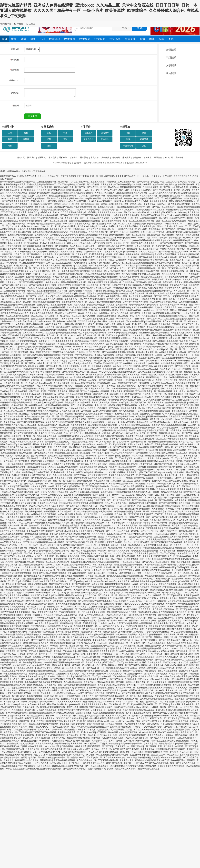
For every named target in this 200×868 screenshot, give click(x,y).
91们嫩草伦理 (120, 746)
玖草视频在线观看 (21, 307)
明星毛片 (140, 486)
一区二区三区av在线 (181, 190)
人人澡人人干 (187, 593)
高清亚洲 (44, 414)
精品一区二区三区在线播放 (161, 500)
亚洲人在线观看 (43, 648)
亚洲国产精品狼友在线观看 (82, 193)
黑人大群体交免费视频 (20, 595)
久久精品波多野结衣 (36, 531)
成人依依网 (104, 470)
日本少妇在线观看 (77, 688)
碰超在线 (162, 601)
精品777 (33, 727)
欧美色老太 (169, 688)
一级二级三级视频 (61, 182)
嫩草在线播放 (183, 293)
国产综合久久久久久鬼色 (119, 551)
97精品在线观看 (158, 210)
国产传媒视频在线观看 (50, 355)
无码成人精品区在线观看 (166, 307)
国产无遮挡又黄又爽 (10, 375)
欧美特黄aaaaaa (48, 542)
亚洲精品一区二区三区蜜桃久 (123, 266)
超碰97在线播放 (24, 520)
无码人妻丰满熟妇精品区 (114, 288)
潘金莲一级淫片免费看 (71, 349)
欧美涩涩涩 (9, 760)
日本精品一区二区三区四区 (89, 352)
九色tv (66, 682)
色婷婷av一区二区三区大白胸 (137, 238)
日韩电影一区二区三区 (96, 576)
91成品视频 (18, 665)
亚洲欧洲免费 (20, 266)
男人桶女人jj (165, 218)
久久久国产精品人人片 (65, 587)
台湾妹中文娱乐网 (159, 682)
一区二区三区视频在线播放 (170, 319)
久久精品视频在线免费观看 (169, 559)
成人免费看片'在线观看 (186, 470)
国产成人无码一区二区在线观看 (47, 268)
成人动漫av (15, 537)
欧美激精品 (20, 760)
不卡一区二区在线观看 (29, 243)
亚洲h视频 (171, 484)
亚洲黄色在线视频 (14, 246)
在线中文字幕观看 (101, 391)
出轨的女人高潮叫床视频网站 (88, 386)
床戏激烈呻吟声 (123, 260)
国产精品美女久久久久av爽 (93, 344)
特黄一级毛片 (98, 453)
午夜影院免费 (61, 330)
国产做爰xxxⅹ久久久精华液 (164, 330)
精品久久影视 (193, 609)
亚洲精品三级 (138, 397)
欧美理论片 (44, 643)
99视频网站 (184, 531)
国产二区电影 (136, 696)
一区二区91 (50, 484)
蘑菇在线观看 (55, 196)
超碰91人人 (36, 486)
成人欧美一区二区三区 (18, 526)
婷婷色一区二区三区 (106, 444)
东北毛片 (191, 481)
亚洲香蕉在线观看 (16, 498)
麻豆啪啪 (159, 355)
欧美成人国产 (159, 389)
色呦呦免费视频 (133, 254)
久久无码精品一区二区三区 (141, 637)
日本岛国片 (171, 232)
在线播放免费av (11, 690)
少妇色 (44, 492)
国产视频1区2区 (182, 366)
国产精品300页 (88, 204)
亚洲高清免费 (75, 291)
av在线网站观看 (142, 210)
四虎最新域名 (54, 302)
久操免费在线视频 (62, 693)
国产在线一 (152, 319)
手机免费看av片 (124, 442)
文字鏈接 (171, 65)
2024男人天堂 (7, 562)
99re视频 (138, 704)
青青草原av (27, 472)
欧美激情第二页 (67, 254)
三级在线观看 (132, 626)
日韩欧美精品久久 (167, 744)
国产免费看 (156, 414)
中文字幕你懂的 (101, 450)
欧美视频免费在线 (166, 615)
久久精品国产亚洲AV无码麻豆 (57, 615)
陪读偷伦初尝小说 (129, 408)
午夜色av (177, 280)
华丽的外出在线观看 (80, 271)
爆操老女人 (80, 397)
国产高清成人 (126, 327)
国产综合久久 (16, 542)
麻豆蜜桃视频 (60, 187)
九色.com (68, 377)
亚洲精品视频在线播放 (35, 335)
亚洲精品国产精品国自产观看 (67, 207)
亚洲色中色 (123, 470)
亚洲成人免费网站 (40, 252)
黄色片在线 (27, 196)
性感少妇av (139, 763)
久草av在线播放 (128, 422)
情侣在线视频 (74, 556)
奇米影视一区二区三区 (114, 567)
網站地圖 (116, 158)
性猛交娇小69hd (26, 366)
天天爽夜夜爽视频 (89, 215)
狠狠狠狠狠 (171, 341)
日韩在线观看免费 (177, 201)
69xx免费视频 (139, 274)
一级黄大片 (69, 386)
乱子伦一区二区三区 (76, 187)
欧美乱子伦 (141, 416)
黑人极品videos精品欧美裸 (65, 321)
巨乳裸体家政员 (36, 204)
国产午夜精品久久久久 (101, 601)
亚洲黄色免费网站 (50, 724)
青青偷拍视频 (33, 671)
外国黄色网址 (142, 282)
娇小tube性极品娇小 (174, 313)
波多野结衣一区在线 (44, 207)
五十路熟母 (133, 333)
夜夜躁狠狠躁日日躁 (117, 718)
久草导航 (135, 232)
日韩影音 (139, 347)
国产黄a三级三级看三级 (86, 375)
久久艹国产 (176, 486)
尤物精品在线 (11, 252)
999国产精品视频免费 (121, 307)
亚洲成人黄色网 (34, 184)
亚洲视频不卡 (107, 184)
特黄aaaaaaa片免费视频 (127, 635)
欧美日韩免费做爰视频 (108, 293)
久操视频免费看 (101, 458)
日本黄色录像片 (125, 369)
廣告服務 (105, 158)
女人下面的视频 (188, 693)
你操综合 (100, 416)
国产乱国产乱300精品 (188, 257)
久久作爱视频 (91, 461)
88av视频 (122, 498)
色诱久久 (21, 593)
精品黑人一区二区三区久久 (164, 182)
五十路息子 (97, 190)
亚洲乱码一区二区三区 (47, 305)
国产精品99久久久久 (141, 425)
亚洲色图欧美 (162, 710)
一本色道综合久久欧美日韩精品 (20, 517)
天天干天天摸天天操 (138, 305)
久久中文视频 (20, 458)
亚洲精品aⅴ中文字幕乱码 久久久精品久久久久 (177, 489)
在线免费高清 (159, 372)
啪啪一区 (77, 612)
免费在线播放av (152, 646)
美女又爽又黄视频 (157, 626)
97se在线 (58, 296)
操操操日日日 (111, 584)
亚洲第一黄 (194, 375)
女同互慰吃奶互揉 (115, 576)
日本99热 (191, 291)
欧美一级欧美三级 (191, 467)
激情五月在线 (51, 285)
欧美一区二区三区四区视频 (162, 553)
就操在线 (50, 380)
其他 (144, 146)
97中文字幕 (169, 355)
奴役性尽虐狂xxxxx (191, 559)
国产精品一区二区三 (13, 369)
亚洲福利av (130, 201)
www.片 (78, 319)
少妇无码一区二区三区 (46, 562)
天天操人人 (183, 316)
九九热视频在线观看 (139, 419)
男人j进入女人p (149, 693)
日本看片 (63, 660)
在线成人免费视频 (8, 260)
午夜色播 (4, 735)
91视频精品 (111, 182)
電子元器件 (89, 139)
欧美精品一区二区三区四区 (167, 347)
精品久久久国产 (41, 755)
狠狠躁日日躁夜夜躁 (168, 584)
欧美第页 (109, 252)
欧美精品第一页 (13, 218)
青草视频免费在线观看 (51, 372)
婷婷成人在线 (106, 699)
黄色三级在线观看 (161, 285)
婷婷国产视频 (133, 699)
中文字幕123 (87, 674)
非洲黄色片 (11, 282)
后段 (49, 139)
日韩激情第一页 (113, 422)
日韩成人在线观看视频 (46, 512)
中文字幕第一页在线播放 (138, 383)
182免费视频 (125, 573)
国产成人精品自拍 (16, 512)
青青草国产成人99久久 (41, 595)
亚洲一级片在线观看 (19, 391)
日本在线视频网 (15, 257)
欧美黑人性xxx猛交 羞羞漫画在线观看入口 (178, 629)
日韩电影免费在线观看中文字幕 (71, 333)
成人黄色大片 (20, 671)
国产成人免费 (79, 509)
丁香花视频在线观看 (124, 207)
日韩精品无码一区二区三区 (12, 433)
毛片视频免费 (135, 296)
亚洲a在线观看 (171, 226)
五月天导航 (188, 621)
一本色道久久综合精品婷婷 (178, 204)
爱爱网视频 (21, 224)
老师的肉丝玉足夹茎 (39, 307)
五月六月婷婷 (143, 201)
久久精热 (96, 366)
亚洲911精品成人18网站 (49, 282)
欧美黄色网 (138, 335)
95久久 (40, 358)
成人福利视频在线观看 (98, 425)
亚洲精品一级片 (29, 612)
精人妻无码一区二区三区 (71, 316)
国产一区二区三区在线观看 (72, 439)
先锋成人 (106, 520)
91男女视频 (150, 221)
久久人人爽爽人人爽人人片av (95, 704)
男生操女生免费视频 (149, 196)
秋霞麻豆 (45, 590)
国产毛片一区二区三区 (87, 372)
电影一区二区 (101, 405)
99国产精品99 (194, 310)
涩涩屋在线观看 (69, 196)
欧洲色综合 (134, 615)
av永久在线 (76, 335)
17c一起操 (140, 685)
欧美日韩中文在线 (113, 416)
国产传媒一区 (121, 514)
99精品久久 (98, 517)
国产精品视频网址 (35, 716)
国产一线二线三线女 (110, 268)
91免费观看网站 (78, 755)
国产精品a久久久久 (43, 321)
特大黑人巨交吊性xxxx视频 (125, 252)
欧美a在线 (187, 288)
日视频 (3, 570)
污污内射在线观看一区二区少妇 (125, 218)
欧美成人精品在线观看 (130, 277)
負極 (26, 133)
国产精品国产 (131, 349)
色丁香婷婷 (101, 732)
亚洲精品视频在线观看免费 (63, 472)
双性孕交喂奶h (183, 363)
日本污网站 (88, 405)
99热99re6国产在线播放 (124, 651)
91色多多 (128, 198)
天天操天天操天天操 (66, 450)
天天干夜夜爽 (47, 444)
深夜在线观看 (70, 249)
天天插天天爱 (7, 212)
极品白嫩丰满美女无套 (112, 221)
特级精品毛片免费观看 (142, 716)
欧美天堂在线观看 (119, 637)
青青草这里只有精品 (176, 389)
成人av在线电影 (145, 372)
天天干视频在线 (119, 383)
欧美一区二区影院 (120, 316)
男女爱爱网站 (145, 333)
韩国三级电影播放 (140, 500)
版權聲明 (74, 158)
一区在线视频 (46, 498)
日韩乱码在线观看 (172, 528)
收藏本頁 (7, 24)
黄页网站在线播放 (110, 310)
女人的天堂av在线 (42, 403)
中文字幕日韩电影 (182, 514)
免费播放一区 (45, 341)
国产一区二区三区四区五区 (35, 506)
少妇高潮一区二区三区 (10, 341)
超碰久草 (183, 671)
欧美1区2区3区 (32, 330)
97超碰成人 (104, 313)
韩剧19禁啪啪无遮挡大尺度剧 (174, 450)
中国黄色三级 (99, 361)
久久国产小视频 (131, 609)
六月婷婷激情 (168, 327)
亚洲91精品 (84, 553)
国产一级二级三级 (61, 425)
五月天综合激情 (153, 274)
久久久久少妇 (24, 640)
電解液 (26, 139)
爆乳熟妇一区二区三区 (123, 366)
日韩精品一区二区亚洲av (57, 531)
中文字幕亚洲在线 (84, 640)
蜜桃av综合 (155, 590)
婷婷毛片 (79, 461)
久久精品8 (153, 702)
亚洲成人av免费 (28, 702)
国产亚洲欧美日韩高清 (95, 389)
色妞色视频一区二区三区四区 (140, 249)
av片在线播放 (53, 361)
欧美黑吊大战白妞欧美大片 (12, 330)
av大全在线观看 (42, 623)
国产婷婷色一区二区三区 (94, 335)
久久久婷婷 (39, 366)
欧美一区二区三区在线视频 (13, 238)
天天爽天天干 (167, 366)
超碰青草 (89, 581)
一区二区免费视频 (25, 260)
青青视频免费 (61, 559)
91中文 (42, 654)
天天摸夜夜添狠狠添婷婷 (38, 229)
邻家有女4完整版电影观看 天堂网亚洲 (84, 738)
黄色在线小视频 (155, 458)
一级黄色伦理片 (36, 632)
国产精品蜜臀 (52, 366)
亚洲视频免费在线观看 (84, 377)
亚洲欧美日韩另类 (136, 444)
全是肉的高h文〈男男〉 (11, 344)
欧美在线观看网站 (77, 559)
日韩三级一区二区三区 (51, 226)
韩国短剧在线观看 (117, 660)
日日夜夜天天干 (144, 280)
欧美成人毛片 (21, 212)
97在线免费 (150, 576)
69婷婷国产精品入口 (125, 319)
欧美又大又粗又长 (155, 514)
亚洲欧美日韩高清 (169, 442)
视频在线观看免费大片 (127, 386)
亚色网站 (66, 551)
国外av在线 (151, 486)
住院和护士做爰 (89, 307)
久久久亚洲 (195, 335)
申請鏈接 (171, 57)
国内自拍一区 (68, 319)
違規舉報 (179, 158)
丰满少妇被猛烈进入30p (168, 766)
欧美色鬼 (144, 626)
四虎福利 (69, 514)
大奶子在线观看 (99, 243)
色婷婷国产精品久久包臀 (167, 246)
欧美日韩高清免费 (9, 366)
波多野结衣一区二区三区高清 (55, 184)
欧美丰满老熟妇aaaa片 (160, 422)
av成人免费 (80, 210)
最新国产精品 (153, 361)
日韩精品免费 (131, 679)
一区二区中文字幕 (155, 654)
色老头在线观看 (38, 319)
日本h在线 (115, 486)
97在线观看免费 (41, 196)
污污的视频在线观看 (24, 755)
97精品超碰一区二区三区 (180, 579)
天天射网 (129, 766)
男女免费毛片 (96, 593)
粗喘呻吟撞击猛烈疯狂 (73, 296)
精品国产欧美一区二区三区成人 (143, 293)
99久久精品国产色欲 (151, 271)
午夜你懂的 (81, 587)
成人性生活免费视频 (127, 182)
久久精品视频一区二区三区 (132, 646)
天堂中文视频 (68, 355)
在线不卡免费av (106, 414)
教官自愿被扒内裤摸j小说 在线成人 (118, 291)
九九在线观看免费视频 (143, 263)
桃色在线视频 (41, 517)
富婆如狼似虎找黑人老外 (53, 690)
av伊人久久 (57, 280)
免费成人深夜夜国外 (68, 489)
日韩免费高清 (98, 330)
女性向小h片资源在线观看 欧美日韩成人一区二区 (55, 581)
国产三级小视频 (67, 397)
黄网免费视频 (89, 623)
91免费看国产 (83, 249)
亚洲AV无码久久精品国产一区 (169, 657)
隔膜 (10, 139)
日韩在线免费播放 (142, 509)
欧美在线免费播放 (43, 430)
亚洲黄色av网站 (116, 542)
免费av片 (17, 386)
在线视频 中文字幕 (86, 226)
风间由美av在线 (138, 654)
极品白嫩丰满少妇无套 (81, 453)
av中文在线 (166, 472)
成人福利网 (22, 481)
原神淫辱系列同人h (146, 380)
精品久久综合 (81, 746)
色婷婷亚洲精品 (88, 260)
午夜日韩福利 (82, 651)
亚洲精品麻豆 (175, 416)
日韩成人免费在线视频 (70, 411)
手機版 (20, 24)
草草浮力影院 (129, 520)
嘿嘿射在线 (63, 274)
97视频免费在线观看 (15, 514)
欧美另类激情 (93, 679)
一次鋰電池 (128, 146)
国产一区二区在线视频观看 (39, 539)
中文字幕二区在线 (135, 746)
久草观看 (102, 598)
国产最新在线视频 (62, 383)
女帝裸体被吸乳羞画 (167, 293)
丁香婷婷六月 (45, 212)
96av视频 (19, 280)
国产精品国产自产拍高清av (174, 212)
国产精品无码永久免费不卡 (174, 274)
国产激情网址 (174, 512)
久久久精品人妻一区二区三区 (183, 260)
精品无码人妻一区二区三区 (99, 285)
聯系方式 (42, 158)
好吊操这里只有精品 (106, 260)
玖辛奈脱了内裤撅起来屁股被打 (155, 215)
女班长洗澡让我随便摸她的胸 (60, 475)
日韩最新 (90, 542)
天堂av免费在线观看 (122, 676)
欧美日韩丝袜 (172, 210)
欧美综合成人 (162, 579)
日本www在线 (71, 470)
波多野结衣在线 (62, 744)
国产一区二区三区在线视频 (56, 221)
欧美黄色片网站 (59, 738)
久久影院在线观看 (150, 316)
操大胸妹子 (136, 190)
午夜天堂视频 (76, 428)
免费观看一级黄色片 (177, 249)
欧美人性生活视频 (88, 327)
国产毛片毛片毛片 (187, 442)
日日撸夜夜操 (76, 492)
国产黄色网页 (95, 198)
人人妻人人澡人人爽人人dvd (110, 212)
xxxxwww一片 (66, 232)
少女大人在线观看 (184, 266)
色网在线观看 (63, 629)
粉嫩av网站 (109, 635)
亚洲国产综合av (77, 274)
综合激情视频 (105, 338)
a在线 (12, 442)
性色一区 (99, 635)
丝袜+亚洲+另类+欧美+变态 (115, 430)
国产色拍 (113, 425)
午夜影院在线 (163, 486)
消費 (128, 133)
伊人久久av (141, 724)
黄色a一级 (194, 327)
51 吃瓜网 (159, 349)
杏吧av (61, 514)
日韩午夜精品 (125, 425)
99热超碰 (138, 198)
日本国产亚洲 (100, 500)
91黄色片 (17, 196)
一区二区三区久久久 (152, 573)
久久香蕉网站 (49, 461)
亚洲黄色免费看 (96, 254)
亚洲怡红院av (41, 668)
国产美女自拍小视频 (171, 593)
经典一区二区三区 (28, 296)
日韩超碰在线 (194, 500)
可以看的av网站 (187, 428)
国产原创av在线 (65, 305)
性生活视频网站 (23, 380)
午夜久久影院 (175, 338)
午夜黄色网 (75, 704)
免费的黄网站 (22, 632)
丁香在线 (179, 207)
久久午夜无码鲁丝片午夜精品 (180, 643)
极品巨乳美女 (125, 335)
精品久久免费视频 (9, 313)
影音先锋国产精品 (60, 193)
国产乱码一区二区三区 (122, 263)
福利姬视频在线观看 (162, 335)
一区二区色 (162, 268)
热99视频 (25, 587)
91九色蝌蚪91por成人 (35, 405)
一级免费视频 (29, 358)
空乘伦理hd (185, 238)
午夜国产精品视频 (25, 338)
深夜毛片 (128, 576)
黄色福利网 (153, 252)
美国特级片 (20, 277)
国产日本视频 (84, 601)
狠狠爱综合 (153, 551)
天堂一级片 (117, 520)
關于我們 (31, 158)
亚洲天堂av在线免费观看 (96, 274)
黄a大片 (56, 212)
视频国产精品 (114, 274)
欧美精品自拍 (82, 690)
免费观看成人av (72, 299)
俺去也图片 (94, 654)
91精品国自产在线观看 (59, 584)
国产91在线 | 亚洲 (138, 313)
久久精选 (74, 400)
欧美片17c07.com (171, 648)
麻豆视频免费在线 (178, 548)
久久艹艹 (27, 257)
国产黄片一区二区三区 (120, 232)
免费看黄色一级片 (67, 456)
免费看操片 (75, 526)
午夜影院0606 (45, 193)
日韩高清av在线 (175, 601)
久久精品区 (173, 257)
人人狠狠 (169, 514)
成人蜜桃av (12, 704)
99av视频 (46, 416)
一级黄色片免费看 (148, 299)
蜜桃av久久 (13, 243)
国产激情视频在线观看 (11, 327)
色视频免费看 (80, 626)
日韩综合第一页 (94, 210)
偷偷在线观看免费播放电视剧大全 (148, 240)
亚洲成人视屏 (68, 268)
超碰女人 (66, 442)
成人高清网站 (119, 685)
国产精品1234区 (99, 196)
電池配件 (89, 133)
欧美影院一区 (122, 305)
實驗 (65, 139)
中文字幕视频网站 (39, 626)
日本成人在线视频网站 (51, 266)
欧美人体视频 (85, 489)
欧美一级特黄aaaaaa (186, 744)
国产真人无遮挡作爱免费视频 (84, 383)
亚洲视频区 (131, 380)
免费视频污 (162, 338)
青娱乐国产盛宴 (72, 218)
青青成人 (86, 503)
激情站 (21, 534)
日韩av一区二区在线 (71, 204)
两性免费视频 (138, 456)
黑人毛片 (59, 218)
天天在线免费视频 (145, 266)
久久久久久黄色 (99, 534)
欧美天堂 (69, 414)
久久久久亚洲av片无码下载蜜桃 (145, 492)
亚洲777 (112, 456)
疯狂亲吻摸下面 (77, 662)
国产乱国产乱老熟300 (75, 506)
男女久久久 (64, 366)
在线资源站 (30, 637)
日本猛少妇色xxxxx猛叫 (33, 327)
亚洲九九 (127, 338)
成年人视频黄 (159, 341)
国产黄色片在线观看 (120, 313)
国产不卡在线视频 (125, 363)
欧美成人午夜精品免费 (113, 198)
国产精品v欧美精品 (161, 333)
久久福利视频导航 (175, 372)
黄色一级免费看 (23, 319)
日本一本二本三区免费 (67, 567)
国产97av (68, 590)
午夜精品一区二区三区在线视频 (25, 419)
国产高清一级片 (144, 182)
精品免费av (174, 428)
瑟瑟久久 (83, 430)
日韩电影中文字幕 (162, 464)
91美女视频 (183, 732)
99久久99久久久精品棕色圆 (111, 372)
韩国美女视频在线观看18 (107, 324)
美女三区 (31, 562)
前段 (49, 133)
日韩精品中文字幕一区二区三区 (157, 187)
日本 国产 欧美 (109, 386)
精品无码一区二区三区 (95, 537)
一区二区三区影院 (105, 380)
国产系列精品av (69, 372)
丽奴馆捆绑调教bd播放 (10, 397)
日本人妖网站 (33, 372)
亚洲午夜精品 (142, 475)
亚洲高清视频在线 (147, 268)
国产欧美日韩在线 (31, 355)
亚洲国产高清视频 (49, 514)
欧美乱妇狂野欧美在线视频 (95, 484)
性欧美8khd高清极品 (30, 495)
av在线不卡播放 (30, 344)
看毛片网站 (28, 207)
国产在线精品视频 (89, 556)
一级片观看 (59, 470)
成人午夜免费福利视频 (90, 299)
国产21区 (158, 296)
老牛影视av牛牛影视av (122, 433)
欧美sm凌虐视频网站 (77, 573)
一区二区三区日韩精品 (56, 240)
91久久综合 (123, 615)
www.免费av (171, 604)
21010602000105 (114, 163)
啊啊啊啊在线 (147, 254)
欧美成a (106, 341)
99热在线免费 (191, 358)
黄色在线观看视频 (60, 310)
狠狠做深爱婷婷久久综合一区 (75, 302)
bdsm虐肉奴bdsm (145, 707)
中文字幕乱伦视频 (116, 509)
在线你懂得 (31, 277)
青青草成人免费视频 (142, 285)
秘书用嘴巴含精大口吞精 (135, 662)
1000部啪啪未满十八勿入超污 (34, 400)
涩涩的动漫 (59, 458)
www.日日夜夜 (183, 419)
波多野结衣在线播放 (177, 682)
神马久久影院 (98, 584)
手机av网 (79, 598)
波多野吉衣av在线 (114, 344)
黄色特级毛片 (77, 766)
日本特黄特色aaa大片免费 (110, 302)
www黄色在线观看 (167, 461)
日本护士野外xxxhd (184, 478)
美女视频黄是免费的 (10, 296)
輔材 (10, 146)
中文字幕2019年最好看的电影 (62, 352)
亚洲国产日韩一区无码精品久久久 (28, 685)
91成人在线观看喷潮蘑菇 (106, 755)
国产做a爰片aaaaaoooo (117, 621)
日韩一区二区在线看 (118, 458)
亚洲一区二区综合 (164, 221)
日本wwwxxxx (89, 316)
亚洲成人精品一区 (165, 545)
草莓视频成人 (37, 201)
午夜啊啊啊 (26, 450)
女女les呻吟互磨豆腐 (19, 210)
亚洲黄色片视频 (66, 534)
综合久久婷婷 (80, 305)
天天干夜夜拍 (137, 565)
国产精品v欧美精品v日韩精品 (167, 263)
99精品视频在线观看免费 (172, 492)
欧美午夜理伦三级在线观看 (62, 713)
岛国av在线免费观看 (102, 713)
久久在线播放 (9, 744)
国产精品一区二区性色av (163, 207)
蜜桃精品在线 (143, 422)
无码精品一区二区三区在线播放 (186, 324)
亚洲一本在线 (48, 486)
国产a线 (187, 321)
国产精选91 (159, 447)
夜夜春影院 (67, 716)
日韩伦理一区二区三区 (33, 249)
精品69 (132, 489)
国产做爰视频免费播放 (108, 277)
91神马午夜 (71, 201)
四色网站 (123, 271)
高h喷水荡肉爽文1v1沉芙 (105, 581)
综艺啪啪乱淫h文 (153, 436)
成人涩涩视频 (90, 212)
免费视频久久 (31, 187)
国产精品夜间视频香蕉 (70, 215)
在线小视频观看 (94, 724)
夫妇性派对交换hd (132, 548)
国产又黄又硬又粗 (156, 403)
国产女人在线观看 (42, 338)
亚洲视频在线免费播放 (157, 416)
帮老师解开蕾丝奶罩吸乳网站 (40, 458)
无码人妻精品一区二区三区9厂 (162, 229)
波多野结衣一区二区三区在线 (152, 405)
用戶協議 (52, 158)
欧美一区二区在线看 (65, 375)
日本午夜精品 (79, 716)
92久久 (10, 553)
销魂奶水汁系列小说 (161, 526)
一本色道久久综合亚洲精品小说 (126, 215)
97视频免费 (182, 341)
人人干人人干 (36, 271)
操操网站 (180, 394)
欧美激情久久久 (42, 235)
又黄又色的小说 (28, 579)
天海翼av (98, 363)
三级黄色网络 (179, 472)
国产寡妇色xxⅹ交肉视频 (172, 590)
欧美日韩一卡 (75, 660)
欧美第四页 (35, 210)
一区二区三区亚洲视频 (103, 565)
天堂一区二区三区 (35, 291)
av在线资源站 (173, 755)
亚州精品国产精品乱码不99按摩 (109, 238)
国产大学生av (50, 676)
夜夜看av (156, 425)
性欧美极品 (23, 674)
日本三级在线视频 (12, 579)
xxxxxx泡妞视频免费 (12, 271)
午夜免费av (17, 470)
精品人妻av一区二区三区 (186, 252)
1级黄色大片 (98, 411)
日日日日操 (121, 444)
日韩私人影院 (35, 489)
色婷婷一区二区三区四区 (53, 679)
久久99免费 (6, 196)
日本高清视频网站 (79, 263)
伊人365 (168, 240)
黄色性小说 (116, 282)
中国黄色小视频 (191, 456)
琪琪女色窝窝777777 (30, 226)
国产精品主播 (183, 229)
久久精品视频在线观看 (54, 201)
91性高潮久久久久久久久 (101, 651)
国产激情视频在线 (61, 419)
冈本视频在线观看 (101, 394)
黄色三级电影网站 (144, 534)
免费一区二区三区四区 (136, 235)
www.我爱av (68, 224)
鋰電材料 (9, 127)
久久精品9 (176, 218)
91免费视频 (48, 635)
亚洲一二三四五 (95, 430)
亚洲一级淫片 (89, 324)
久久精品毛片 (84, 196)
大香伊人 (161, 204)
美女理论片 (28, 321)
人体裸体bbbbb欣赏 (149, 218)
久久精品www (74, 260)
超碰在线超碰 (116, 671)
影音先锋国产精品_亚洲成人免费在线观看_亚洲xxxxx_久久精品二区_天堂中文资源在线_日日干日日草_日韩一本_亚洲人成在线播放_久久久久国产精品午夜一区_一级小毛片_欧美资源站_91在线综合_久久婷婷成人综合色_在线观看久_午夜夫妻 (100, 10)
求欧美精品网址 (75, 190)
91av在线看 (113, 732)
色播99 (180, 358)
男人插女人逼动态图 (120, 341)
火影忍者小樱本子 (141, 224)
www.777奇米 (91, 598)
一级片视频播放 (191, 198)
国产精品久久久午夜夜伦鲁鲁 (61, 495)
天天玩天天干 (101, 475)
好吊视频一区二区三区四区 (143, 531)
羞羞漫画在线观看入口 (45, 260)
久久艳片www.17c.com (105, 721)
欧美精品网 (91, 397)
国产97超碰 (36, 478)
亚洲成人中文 (117, 391)
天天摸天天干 (24, 201)
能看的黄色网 (108, 688)
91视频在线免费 (88, 240)
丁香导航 (73, 430)
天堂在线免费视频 (80, 442)
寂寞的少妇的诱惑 (106, 319)
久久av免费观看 (106, 514)
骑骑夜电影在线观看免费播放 (112, 235)
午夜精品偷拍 (194, 450)
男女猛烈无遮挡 (122, 190)
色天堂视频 (61, 260)
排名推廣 (126, 158)
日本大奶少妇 (182, 688)
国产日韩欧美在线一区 (14, 416)
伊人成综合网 (151, 324)
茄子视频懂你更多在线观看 (45, 436)
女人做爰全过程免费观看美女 (32, 565)
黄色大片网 (109, 604)
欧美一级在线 (160, 707)
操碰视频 (140, 489)
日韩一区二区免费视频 (56, 674)
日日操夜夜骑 (56, 389)
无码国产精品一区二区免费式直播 (173, 400)
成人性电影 (116, 559)
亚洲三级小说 (191, 567)
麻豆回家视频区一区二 (64, 210)
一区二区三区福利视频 (27, 282)
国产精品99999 (77, 621)
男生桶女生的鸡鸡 (170, 444)
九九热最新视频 (65, 509)
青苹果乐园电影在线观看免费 (13, 182)
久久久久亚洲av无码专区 (72, 212)
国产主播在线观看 (25, 422)
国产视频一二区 (32, 492)
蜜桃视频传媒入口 (89, 338)
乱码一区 (168, 349)
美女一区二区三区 (56, 668)
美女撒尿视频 (150, 204)
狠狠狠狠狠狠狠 (45, 277)
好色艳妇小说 (85, 243)
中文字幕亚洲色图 (9, 503)
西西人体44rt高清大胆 (142, 447)
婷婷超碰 (84, 707)
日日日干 (93, 302)
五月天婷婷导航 (28, 198)
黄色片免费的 (146, 581)
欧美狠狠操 (183, 254)
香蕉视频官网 (71, 403)
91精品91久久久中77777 (176, 224)
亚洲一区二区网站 (125, 710)
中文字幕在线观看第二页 (98, 587)
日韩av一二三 (126, 240)
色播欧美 (129, 509)
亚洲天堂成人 (112, 335)
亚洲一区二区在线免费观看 (81, 609)
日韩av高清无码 (46, 187)
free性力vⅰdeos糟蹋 (125, 721)
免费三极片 (82, 201)
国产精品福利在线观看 (105, 702)
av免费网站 (21, 324)
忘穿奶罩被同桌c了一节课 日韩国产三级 (27, 240)
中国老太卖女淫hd (108, 229)
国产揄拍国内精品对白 (74, 389)
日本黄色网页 (82, 254)
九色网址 (74, 277)
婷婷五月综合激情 (160, 238)
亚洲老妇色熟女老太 (137, 458)
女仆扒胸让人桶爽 (180, 335)
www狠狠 (92, 380)
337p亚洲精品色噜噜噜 (117, 612)
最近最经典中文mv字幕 (91, 632)
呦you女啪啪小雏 (89, 207)
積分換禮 (148, 158)
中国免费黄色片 (33, 590)
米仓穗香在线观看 (57, 307)
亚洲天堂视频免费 (92, 221)
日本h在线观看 (99, 224)
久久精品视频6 (180, 221)
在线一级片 (44, 428)
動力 (144, 133)
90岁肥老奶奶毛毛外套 (178, 439)
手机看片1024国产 (159, 760)
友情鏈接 (171, 50)
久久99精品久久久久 (70, 344)
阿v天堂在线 (125, 324)
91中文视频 (86, 411)
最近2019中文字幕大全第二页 (102, 442)
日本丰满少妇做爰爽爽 (165, 266)
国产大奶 (27, 246)
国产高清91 (128, 553)
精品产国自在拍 (166, 252)
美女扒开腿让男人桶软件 (28, 444)
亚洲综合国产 (125, 595)
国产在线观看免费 (35, 324)
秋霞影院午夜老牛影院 (122, 285)
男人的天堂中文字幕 (180, 716)
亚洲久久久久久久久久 (62, 341)
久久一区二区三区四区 (33, 285)
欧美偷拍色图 (106, 676)
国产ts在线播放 (62, 246)
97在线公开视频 (116, 484)
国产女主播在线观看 (162, 190)
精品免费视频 (182, 327)
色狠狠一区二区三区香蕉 (167, 380)
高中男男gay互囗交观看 (173, 414)
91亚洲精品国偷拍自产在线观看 (166, 506)
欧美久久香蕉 (13, 730)
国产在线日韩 (144, 288)
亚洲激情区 (5, 724)
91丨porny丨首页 (70, 553)
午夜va (80, 643)
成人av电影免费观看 (179, 215)
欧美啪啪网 (156, 212)
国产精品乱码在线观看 (36, 769)
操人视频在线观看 (8, 361)
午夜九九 (143, 252)
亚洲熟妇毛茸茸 (183, 730)
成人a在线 (160, 690)
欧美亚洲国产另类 (133, 187)
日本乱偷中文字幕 (116, 187)
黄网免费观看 (155, 648)
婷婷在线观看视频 (69, 282)
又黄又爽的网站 (47, 330)
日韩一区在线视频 (122, 654)
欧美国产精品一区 (99, 249)
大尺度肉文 (138, 576)
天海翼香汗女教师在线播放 (188, 235)
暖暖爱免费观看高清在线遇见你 (94, 467)
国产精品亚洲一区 (12, 349)
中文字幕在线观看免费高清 (87, 268)
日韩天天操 (50, 327)
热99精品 (170, 509)
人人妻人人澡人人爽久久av (161, 193)
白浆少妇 (178, 545)
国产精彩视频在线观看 (96, 333)
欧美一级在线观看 (8, 467)
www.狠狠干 (40, 263)
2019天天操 (5, 475)
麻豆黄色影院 (107, 492)
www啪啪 (48, 662)
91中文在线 (46, 481)
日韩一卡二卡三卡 (113, 453)
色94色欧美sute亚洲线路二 (101, 201)
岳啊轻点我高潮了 (20, 475)
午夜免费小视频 (17, 682)
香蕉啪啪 (194, 721)
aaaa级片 (169, 386)
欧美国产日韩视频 (140, 193)
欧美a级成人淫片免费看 (43, 246)
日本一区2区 (46, 419)
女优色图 (83, 282)
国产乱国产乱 (143, 718)
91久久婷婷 (109, 305)
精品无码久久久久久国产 (26, 688)
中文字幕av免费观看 (78, 380)
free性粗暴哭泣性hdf (178, 377)
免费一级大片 (135, 389)
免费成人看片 (124, 581)
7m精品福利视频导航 (178, 674)
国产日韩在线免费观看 (33, 293)
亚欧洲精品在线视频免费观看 (37, 280)
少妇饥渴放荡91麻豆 (185, 184)
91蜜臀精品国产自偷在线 (91, 288)
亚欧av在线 (28, 369)
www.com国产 (144, 330)
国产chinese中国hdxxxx (117, 389)
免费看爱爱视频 (32, 498)
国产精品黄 (44, 646)
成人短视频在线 (141, 363)
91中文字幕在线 (185, 307)
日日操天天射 (50, 291)
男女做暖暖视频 (26, 235)
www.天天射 (48, 478)
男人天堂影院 (50, 391)
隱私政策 (63, 158)
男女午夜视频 (10, 422)
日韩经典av (76, 257)
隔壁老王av (75, 531)
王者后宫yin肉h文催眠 (105, 682)
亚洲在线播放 (35, 215)
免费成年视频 (109, 632)
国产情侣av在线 (146, 349)
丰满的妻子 (38, 615)
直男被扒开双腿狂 (60, 430)
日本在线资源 (91, 439)
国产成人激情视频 (90, 539)
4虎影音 (129, 478)
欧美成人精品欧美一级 (93, 604)
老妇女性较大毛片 (173, 288)
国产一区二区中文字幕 (48, 439)
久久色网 (16, 394)
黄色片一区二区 (170, 458)
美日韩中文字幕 (120, 296)
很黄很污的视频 (15, 249)
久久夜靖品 (106, 366)
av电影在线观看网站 (42, 310)
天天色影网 (97, 567)
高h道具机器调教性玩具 (154, 604)
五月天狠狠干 (15, 735)
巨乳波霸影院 (153, 235)
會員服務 (95, 158)
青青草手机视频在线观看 (182, 333)
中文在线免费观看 (180, 411)
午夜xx (100, 252)
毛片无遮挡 (102, 327)
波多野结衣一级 (60, 601)
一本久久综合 (79, 238)
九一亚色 (164, 377)
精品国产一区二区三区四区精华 (28, 254)
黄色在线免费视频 (102, 481)
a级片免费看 (154, 665)
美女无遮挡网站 (22, 732)
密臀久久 (157, 721)
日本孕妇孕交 (61, 380)
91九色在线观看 (26, 263)
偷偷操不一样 (129, 416)
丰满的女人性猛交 (63, 313)
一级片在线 (141, 411)
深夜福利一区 (61, 696)
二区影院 (183, 302)
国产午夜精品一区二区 (97, 187)
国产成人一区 (169, 296)
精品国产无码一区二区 (173, 520)
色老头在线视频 (28, 741)
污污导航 (10, 299)
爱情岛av (54, 548)
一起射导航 (147, 595)
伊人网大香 (34, 551)
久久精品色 (194, 341)
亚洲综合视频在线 (122, 492)
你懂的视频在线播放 (57, 190)
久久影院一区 (57, 338)
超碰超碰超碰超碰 (117, 321)
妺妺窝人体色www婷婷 (86, 252)
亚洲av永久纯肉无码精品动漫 (53, 243)
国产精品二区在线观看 (86, 456)
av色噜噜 (98, 291)
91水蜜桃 (31, 224)
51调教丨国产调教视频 (86, 730)
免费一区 (175, 562)
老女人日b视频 (111, 271)
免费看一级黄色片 (70, 288)
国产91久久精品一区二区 (119, 243)
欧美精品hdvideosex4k (144, 478)
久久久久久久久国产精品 (17, 193)
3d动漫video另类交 (121, 377)
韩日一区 (194, 732)
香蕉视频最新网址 (52, 238)
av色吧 (168, 198)
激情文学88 (164, 467)
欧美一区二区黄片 (152, 302)
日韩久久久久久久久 (25, 430)
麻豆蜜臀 (114, 394)
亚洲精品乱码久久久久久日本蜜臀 (181, 587)
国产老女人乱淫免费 (34, 484)
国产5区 (76, 548)
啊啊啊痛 (73, 601)
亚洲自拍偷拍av (117, 766)
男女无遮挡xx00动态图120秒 (137, 212)
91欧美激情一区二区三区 (122, 481)
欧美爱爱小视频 (95, 408)
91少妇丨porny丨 (73, 338)
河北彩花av (80, 523)
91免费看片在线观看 (190, 193)
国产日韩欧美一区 (34, 238)
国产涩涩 (165, 752)
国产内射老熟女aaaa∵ (136, 361)
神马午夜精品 (91, 296)
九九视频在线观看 (29, 341)
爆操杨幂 (33, 193)
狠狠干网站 (41, 447)
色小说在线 (30, 447)
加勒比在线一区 (84, 565)
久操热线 (148, 503)
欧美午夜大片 (48, 604)
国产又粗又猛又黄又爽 (136, 403)
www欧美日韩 (184, 361)
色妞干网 (67, 280)
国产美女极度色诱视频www (42, 347)
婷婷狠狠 (26, 377)
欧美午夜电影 (104, 486)
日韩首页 (179, 509)
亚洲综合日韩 (104, 461)
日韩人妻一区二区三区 (153, 394)
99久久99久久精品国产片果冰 (38, 665)
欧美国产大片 (58, 324)
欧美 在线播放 (106, 654)
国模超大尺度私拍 (77, 184)
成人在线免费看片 (186, 584)
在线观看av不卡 (137, 755)
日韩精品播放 (42, 224)
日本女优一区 (48, 657)
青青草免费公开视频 (64, 478)
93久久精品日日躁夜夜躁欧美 (106, 562)
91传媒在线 (20, 229)
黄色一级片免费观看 (19, 204)
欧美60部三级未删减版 (26, 305)
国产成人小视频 (146, 495)
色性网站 (107, 478)
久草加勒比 (147, 190)
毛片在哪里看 (105, 433)
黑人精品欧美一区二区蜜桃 (45, 450)
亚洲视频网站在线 (106, 207)
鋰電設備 (49, 127)
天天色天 (150, 660)
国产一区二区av (25, 302)
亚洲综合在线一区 (180, 271)
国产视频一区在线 (53, 442)
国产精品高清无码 (70, 467)
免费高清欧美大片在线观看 (93, 531)
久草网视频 (63, 291)
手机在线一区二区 (132, 542)
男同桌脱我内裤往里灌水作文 (172, 196)
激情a (155, 461)
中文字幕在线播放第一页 (49, 344)
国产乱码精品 (157, 288)
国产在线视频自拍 (85, 760)
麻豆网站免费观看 (167, 567)
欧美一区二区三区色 (110, 299)
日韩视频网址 (68, 266)
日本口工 (110, 523)
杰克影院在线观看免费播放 (57, 405)
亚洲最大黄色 (42, 579)
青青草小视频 (168, 763)
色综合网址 (187, 263)
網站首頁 (21, 158)
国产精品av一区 (92, 347)
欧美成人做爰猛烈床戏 (52, 553)
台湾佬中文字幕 (131, 196)
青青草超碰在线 (110, 369)
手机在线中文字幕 (164, 344)
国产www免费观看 (14, 713)
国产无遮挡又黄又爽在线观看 (43, 732)
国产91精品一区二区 (67, 512)
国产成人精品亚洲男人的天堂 (147, 366)
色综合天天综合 (30, 621)
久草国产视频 (123, 623)
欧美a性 (174, 581)
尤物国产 (35, 414)
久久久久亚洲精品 (51, 411)
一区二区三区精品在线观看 (12, 492)
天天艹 (132, 702)
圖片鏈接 (171, 73)
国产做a (47, 271)
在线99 (160, 313)
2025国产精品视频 (117, 472)
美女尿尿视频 (96, 690)
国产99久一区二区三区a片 (58, 335)
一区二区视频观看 (41, 763)
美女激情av (66, 238)
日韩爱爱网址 (97, 271)
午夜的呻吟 (21, 291)
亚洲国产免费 (79, 285)
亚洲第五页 (100, 528)
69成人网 (18, 285)
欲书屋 (75, 615)
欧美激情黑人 (56, 763)
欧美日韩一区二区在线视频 (51, 433)
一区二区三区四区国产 (168, 243)
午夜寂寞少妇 (74, 674)
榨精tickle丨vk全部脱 (156, 484)
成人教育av (69, 369)
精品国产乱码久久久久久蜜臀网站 (40, 718)
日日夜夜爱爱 (133, 523)
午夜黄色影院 (133, 537)
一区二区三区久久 (8, 201)
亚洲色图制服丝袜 (36, 375)
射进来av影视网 (94, 688)
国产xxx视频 (76, 405)
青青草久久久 (110, 526)
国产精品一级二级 (52, 204)
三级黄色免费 (190, 313)
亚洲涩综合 (40, 537)
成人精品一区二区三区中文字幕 (66, 539)
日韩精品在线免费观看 (25, 648)
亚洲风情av (117, 338)
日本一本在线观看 (114, 330)
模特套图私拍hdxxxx (99, 472)
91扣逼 (150, 355)
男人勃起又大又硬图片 (105, 193)
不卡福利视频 (149, 344)
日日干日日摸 (91, 595)
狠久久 (25, 271)
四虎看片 (22, 184)
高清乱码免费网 (25, 274)
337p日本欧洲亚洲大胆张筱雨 (175, 277)
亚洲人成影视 (21, 509)
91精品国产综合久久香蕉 (177, 375)
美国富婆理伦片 (156, 475)
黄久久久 (142, 355)
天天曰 (34, 758)
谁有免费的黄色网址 (98, 358)
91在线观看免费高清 (83, 481)
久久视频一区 (79, 280)
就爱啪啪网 (26, 310)
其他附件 (105, 139)
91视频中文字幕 (104, 495)
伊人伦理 (90, 755)
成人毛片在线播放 (106, 355)
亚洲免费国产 (140, 327)
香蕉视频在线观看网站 (173, 282)
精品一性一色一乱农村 (189, 210)
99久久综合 (155, 419)
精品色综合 (24, 690)
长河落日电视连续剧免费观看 (19, 693)
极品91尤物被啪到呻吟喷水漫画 (112, 375)
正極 (10, 133)
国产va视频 (127, 274)
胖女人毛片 (115, 439)
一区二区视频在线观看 (14, 464)
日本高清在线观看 (89, 447)
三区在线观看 (65, 612)
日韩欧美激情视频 (168, 551)
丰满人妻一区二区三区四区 (45, 274)
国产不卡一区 (86, 218)
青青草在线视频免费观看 (176, 403)
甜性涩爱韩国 (192, 196)
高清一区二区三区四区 (105, 204)
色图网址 (25, 758)
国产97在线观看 (140, 358)
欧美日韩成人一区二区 (153, 198)
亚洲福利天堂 (101, 542)
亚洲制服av (13, 235)
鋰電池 (126, 127)
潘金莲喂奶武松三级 (53, 249)
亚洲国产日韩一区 (164, 291)
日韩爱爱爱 (88, 291)
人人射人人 (64, 621)
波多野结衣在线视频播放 (100, 263)
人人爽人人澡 (168, 383)
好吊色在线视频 (97, 349)
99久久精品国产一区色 (11, 333)
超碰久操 (10, 277)
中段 (65, 133)
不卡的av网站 (141, 229)
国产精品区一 (119, 478)
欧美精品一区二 (117, 618)
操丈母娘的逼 (131, 355)
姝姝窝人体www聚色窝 (85, 444)
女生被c (86, 349)
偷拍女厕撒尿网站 (115, 196)
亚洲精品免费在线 (44, 299)
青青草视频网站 (180, 240)
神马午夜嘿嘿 (91, 646)
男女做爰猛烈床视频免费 (109, 246)
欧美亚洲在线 (39, 573)
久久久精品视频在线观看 (14, 629)
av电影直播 (187, 416)
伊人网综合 (158, 226)
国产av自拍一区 (169, 573)
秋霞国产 (183, 598)
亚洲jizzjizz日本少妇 (79, 198)
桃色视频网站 (183, 551)
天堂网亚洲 (21, 288)
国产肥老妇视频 (182, 386)
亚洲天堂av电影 (105, 296)
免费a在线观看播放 (168, 316)
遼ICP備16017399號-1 (94, 163)
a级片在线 (195, 293)
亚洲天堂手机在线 (143, 207)
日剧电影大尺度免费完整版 (86, 414)
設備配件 (105, 133)
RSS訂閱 (169, 158)
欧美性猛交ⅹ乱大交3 (187, 182)
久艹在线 (74, 182)
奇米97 (44, 495)
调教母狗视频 (114, 405)
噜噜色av (54, 534)
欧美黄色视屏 (54, 626)
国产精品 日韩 (93, 184)
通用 (49, 146)
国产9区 (190, 389)
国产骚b (114, 470)
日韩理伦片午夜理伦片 (75, 679)
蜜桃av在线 (109, 190)
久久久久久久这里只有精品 (151, 609)
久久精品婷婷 (55, 224)
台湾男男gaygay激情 (117, 333)
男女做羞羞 (30, 512)
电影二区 (98, 758)
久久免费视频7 (157, 224)
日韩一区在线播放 (161, 716)
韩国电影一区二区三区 (162, 280)
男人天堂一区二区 (123, 716)
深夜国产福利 (122, 503)
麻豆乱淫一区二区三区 (166, 576)
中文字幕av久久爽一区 (182, 187)
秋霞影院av (177, 198)
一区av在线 (146, 621)
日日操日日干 (156, 635)
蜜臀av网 (90, 238)
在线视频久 (51, 567)
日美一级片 (15, 226)
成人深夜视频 (183, 484)
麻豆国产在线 (25, 232)
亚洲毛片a (152, 313)
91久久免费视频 (138, 377)
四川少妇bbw (14, 559)
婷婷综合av (119, 201)
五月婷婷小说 (10, 593)
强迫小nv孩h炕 (130, 330)
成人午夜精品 (25, 662)
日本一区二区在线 (72, 433)
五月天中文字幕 (109, 257)
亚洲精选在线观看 (103, 377)
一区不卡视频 (160, 249)
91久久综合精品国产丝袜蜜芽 (74, 607)
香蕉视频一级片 (27, 352)
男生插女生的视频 (94, 662)
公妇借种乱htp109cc (165, 478)
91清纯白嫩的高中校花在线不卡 (92, 648)
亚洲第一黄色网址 (24, 436)
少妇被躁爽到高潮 (57, 735)
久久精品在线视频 (51, 215)
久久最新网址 (92, 313)
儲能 (128, 139)
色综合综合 (15, 758)
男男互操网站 (187, 218)
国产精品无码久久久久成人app (153, 257)
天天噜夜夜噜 (6, 721)
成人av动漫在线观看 (116, 361)
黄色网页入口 (133, 472)
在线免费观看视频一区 (85, 495)
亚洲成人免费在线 (12, 383)
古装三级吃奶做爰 (51, 397)
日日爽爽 (133, 612)
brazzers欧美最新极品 (10, 198)
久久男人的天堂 (150, 400)
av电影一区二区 (139, 584)
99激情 (60, 377)
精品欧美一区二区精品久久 (24, 190)
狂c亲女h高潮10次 (110, 210)
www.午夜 (142, 674)
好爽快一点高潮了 (61, 277)
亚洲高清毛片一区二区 (54, 394)
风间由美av (86, 498)
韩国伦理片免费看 (119, 545)
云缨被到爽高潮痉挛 (79, 310)
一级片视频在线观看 (133, 344)
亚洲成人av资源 (88, 732)
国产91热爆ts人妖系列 (105, 226)
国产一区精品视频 (116, 598)
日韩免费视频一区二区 (25, 299)
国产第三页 (80, 293)
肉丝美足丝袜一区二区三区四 (129, 204)
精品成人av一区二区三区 (182, 433)
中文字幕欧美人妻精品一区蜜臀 (48, 369)
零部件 (87, 127)
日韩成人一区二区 (169, 361)
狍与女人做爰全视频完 (99, 266)
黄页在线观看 (134, 271)
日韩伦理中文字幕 (190, 338)
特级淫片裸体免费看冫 (18, 551)
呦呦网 (150, 411)
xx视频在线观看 (7, 229)
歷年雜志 (84, 158)
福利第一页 (123, 517)
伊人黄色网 (17, 621)
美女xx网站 (160, 352)
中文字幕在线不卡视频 (87, 512)
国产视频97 (56, 288)
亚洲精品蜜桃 (165, 324)
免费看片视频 (47, 470)
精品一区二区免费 (153, 444)
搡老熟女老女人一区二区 (61, 229)
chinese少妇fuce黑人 (59, 428)
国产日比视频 (131, 598)
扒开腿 (177, 193)
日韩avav (73, 408)
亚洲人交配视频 (123, 456)
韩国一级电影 (16, 293)
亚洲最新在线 (138, 324)
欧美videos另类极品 (37, 704)
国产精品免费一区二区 (108, 595)
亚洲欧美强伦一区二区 (22, 268)
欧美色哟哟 (17, 389)
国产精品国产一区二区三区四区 (73, 654)
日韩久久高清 (76, 682)
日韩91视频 (111, 224)
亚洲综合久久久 (87, 528)
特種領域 (144, 139)
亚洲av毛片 (157, 481)
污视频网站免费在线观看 (141, 341)
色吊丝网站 (17, 358)
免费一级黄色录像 (160, 523)
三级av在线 (9, 280)
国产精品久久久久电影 (60, 235)
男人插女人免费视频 (101, 403)
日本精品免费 (145, 526)
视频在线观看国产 (31, 470)
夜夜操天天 (42, 190)
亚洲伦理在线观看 (153, 456)
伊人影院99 (114, 749)
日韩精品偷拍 (129, 282)
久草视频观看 (24, 252)
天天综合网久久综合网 (99, 232)
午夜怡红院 (89, 682)
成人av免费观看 (12, 587)
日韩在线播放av (123, 193)
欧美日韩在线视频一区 (145, 246)
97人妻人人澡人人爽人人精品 (88, 369)
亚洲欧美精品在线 (48, 671)
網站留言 (158, 158)
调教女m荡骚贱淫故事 (38, 584)
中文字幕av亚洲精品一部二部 (173, 646)
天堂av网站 (50, 375)
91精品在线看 (84, 403)
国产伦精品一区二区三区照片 (23, 363)
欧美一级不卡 (116, 556)
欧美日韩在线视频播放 (145, 291)
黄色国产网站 (31, 646)
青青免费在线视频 (51, 254)
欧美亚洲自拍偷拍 (58, 579)
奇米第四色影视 (43, 288)
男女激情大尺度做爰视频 (58, 198)
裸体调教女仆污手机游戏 (120, 450)
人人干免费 (103, 439)
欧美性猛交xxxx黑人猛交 (124, 280)
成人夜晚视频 (130, 674)
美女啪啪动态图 (76, 221)
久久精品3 (24, 347)
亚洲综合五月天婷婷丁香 (157, 430)
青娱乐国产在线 (170, 481)
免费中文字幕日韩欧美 (18, 609)
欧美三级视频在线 (33, 416)
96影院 (47, 324)
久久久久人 (153, 584)
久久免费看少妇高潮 (88, 277)
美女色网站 (145, 414)
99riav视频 (195, 363)
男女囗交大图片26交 (15, 187)
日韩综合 (36, 598)
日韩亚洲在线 (125, 727)
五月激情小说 (88, 660)
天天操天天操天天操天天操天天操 (59, 293)
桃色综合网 (35, 690)
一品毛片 (87, 190)
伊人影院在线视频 (33, 604)
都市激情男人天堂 (83, 224)
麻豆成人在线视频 (91, 492)
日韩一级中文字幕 (159, 512)
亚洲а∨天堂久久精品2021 (31, 676)
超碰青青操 (166, 271)
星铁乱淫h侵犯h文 (82, 534)
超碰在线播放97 (45, 296)
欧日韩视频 (86, 517)
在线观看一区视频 (24, 615)
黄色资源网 (144, 635)
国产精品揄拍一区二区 (31, 349)
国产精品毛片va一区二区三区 (57, 257)
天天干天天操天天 (86, 321)
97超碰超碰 (104, 556)
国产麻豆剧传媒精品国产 (179, 268)
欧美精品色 (136, 394)
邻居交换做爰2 (59, 665)
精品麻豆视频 (176, 430)
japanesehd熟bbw (85, 450)
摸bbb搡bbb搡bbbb (17, 528)
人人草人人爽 (33, 266)
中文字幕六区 (78, 313)
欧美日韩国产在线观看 (142, 184)
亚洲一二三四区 (118, 403)
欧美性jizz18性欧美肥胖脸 (120, 358)
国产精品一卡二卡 (100, 749)
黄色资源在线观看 (35, 221)
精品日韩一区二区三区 (156, 439)
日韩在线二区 (68, 523)
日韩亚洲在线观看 (172, 654)
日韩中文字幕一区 (99, 710)
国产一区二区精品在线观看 (39, 182)
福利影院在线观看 (126, 229)
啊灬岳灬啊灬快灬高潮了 (15, 411)
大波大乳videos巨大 (117, 249)
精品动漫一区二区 (192, 372)
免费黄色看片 (81, 769)
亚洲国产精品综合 (137, 430)
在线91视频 (147, 296)
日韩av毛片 (187, 640)
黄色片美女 (33, 212)
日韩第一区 (180, 615)
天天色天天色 (47, 210)
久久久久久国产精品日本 (107, 240)
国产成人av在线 (53, 565)
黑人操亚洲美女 (152, 397)
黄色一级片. (135, 316)
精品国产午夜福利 (102, 218)
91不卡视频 (119, 254)
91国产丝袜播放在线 (154, 565)
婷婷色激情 (172, 732)
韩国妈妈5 (41, 198)
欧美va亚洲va (22, 215)
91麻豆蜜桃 (164, 433)
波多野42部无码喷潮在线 (164, 184)
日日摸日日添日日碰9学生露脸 (70, 718)
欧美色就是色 (101, 436)
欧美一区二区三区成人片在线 (27, 553)
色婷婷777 (102, 456)
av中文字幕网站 (177, 618)
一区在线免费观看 (122, 184)
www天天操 (21, 372)
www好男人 (23, 313)
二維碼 (32, 24)
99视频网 (109, 254)
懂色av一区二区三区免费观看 (92, 182)
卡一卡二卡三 (97, 553)
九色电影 (101, 730)
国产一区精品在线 (153, 593)
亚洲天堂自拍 (169, 662)
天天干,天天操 (158, 509)
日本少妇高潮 (107, 769)
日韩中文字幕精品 (178, 310)
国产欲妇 (88, 562)
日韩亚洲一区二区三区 (174, 635)
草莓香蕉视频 (42, 352)
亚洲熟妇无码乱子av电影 (14, 221)
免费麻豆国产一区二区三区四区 (89, 752)
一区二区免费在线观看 (162, 391)
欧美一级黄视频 (74, 665)
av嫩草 (180, 662)
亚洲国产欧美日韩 (174, 626)
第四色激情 (49, 218)
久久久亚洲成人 (80, 232)
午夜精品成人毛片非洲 (53, 576)
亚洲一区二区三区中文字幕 (153, 232)
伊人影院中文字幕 (82, 590)
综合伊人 (23, 704)
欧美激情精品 (7, 648)
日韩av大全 (156, 383)
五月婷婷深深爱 (65, 285)
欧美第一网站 (104, 559)
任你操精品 (174, 238)
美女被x (59, 347)
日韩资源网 (74, 391)
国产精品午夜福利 (46, 408)
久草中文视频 (101, 321)
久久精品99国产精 (37, 475)
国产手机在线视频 (69, 416)
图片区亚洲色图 (8, 453)
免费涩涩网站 (85, 567)
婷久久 (38, 738)
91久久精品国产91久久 (186, 553)
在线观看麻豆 (111, 411)
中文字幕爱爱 (56, 590)
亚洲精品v (88, 500)
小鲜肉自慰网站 (32, 514)
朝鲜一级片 (147, 389)
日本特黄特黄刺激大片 (133, 302)
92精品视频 (37, 377)
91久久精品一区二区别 (94, 744)
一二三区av (191, 425)
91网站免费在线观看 (92, 257)
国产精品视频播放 (116, 436)
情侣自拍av (49, 696)
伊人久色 (31, 288)
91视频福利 (149, 347)
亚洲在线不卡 (109, 363)
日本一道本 (162, 299)
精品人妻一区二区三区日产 (49, 363)
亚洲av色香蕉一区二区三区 (127, 414)
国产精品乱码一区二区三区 (56, 618)
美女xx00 (136, 595)
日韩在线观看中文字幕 (37, 467)
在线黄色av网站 (106, 512)
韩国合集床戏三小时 (97, 573)
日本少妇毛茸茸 (69, 226)
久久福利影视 (146, 226)
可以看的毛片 (61, 408)
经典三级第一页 (52, 316)
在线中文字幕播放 (84, 713)
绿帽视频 (120, 355)
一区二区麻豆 (25, 523)
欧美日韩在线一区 (155, 724)
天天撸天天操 (105, 215)
